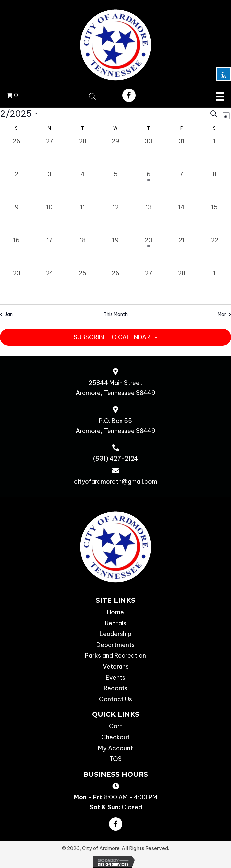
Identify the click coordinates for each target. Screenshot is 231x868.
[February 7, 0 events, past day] (181, 186)
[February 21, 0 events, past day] (181, 252)
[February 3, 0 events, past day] (49, 186)
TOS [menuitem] (115, 759)
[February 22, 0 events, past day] (214, 252)
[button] (129, 95)
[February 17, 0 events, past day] (49, 252)
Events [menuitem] (115, 678)
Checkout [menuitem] (115, 737)
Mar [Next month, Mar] (224, 314)
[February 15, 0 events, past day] (214, 219)
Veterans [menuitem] (116, 667)
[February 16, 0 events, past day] (16, 252)
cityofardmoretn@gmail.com (116, 482)
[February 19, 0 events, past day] (115, 252)
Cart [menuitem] (116, 726)
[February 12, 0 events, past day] (115, 219)
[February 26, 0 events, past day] (115, 285)
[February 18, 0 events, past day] (82, 252)
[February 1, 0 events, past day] (214, 153)
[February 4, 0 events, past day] (82, 186)
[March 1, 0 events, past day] (214, 285)
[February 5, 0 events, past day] (115, 186)
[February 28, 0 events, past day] (181, 285)
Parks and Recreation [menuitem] (115, 656)
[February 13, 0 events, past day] (148, 219)
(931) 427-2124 (115, 459)
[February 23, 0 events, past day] (16, 285)
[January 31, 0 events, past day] (181, 153)
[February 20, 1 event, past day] (148, 252)
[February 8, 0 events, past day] (214, 186)
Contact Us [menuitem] (115, 699)
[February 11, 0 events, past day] (82, 219)
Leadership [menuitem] (115, 634)
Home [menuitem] (115, 612)
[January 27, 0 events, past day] (49, 153)
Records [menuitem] (115, 688)
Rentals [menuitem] (116, 623)
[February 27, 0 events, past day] (148, 285)
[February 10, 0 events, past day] (49, 219)
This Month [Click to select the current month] (115, 314)
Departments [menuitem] (115, 645)
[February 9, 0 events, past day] (16, 219)
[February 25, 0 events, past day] (82, 285)
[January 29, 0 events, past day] (115, 153)
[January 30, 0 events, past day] (148, 153)
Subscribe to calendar (112, 337)
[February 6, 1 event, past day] (148, 186)
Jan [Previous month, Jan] (6, 314)
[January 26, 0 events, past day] (16, 153)
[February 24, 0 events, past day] (49, 285)
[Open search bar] (92, 95)
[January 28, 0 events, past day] (82, 153)
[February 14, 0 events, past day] (181, 219)
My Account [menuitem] (115, 748)
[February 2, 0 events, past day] (16, 186)
